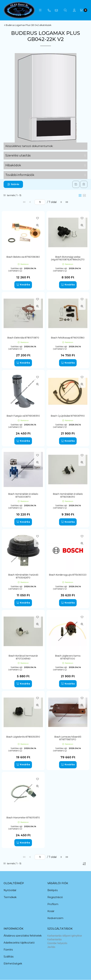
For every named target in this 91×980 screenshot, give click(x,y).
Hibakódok (13, 165)
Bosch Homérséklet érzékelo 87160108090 (68, 495)
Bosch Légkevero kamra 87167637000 (68, 657)
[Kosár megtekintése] (84, 10)
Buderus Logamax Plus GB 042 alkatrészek (29, 25)
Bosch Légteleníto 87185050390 (23, 737)
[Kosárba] (23, 285)
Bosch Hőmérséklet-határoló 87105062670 (23, 576)
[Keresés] (65, 10)
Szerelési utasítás (18, 155)
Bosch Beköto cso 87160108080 (23, 257)
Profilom (53, 904)
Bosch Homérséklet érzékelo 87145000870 (23, 495)
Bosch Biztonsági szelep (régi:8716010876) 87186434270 (68, 258)
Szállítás (9, 957)
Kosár (51, 911)
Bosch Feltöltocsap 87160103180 (68, 338)
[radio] (84, 195)
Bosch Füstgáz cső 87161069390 (23, 416)
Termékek (10, 897)
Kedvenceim (55, 918)
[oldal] (40, 202)
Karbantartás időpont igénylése (65, 936)
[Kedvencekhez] (38, 218)
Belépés (52, 890)
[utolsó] (67, 202)
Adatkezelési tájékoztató (19, 943)
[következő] (61, 202)
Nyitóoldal (10, 890)
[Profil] (74, 10)
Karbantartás (55, 939)
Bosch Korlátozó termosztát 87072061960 (23, 657)
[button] (40, 10)
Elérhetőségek (13, 964)
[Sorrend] (84, 864)
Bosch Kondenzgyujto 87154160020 (68, 575)
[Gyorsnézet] (38, 225)
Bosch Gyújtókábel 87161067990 (68, 416)
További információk (20, 175)
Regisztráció (55, 897)
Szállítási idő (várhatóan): (15, 270)
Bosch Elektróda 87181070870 (23, 338)
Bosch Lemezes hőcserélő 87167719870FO (68, 738)
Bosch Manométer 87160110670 (23, 818)
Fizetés (8, 950)
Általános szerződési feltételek (23, 936)
